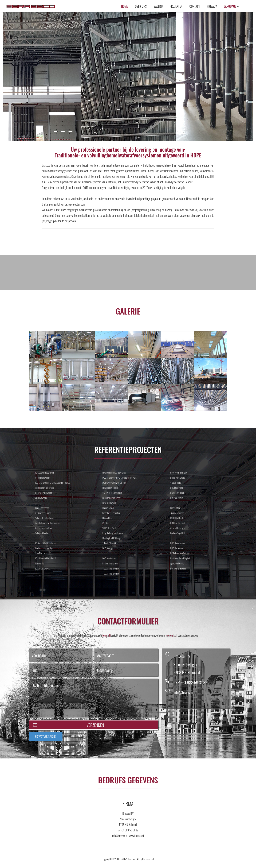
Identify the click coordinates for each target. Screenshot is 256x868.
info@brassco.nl (185, 692)
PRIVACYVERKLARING (46, 737)
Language (231, 6)
